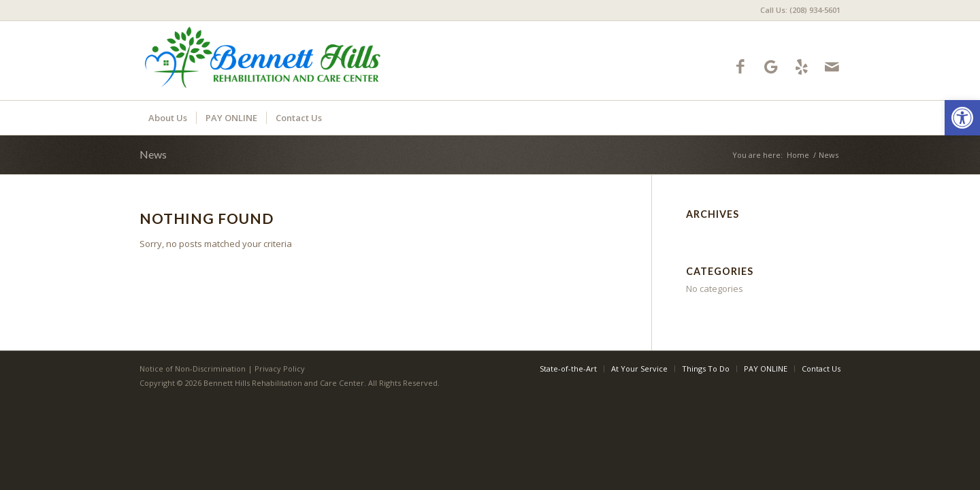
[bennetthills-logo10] (263, 61)
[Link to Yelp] (801, 66)
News (153, 154)
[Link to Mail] (832, 66)
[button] (962, 118)
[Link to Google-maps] (771, 66)
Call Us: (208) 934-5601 (800, 10)
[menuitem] (797, 10)
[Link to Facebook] (740, 66)
